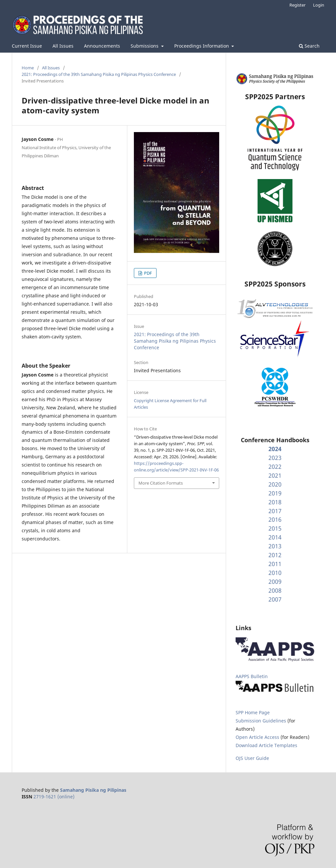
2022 (275, 467)
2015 (275, 528)
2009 (275, 582)
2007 (275, 599)
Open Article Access (257, 737)
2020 (275, 484)
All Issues (63, 46)
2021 (275, 475)
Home (28, 68)
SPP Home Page (253, 712)
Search (309, 46)
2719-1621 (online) (54, 797)
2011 (275, 564)
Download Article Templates (266, 745)
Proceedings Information (202, 46)
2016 (275, 519)
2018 (275, 502)
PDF (147, 273)
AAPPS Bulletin (252, 676)
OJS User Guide (252, 758)
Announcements (102, 46)
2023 (275, 458)
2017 (275, 511)
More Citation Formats (161, 483)
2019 (275, 493)
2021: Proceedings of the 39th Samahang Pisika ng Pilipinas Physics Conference (99, 74)
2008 (275, 590)
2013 (275, 546)
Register (297, 5)
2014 (275, 537)
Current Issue (27, 46)
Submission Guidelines (262, 721)
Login (319, 5)
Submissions (145, 46)
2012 (275, 555)
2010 (275, 573)
